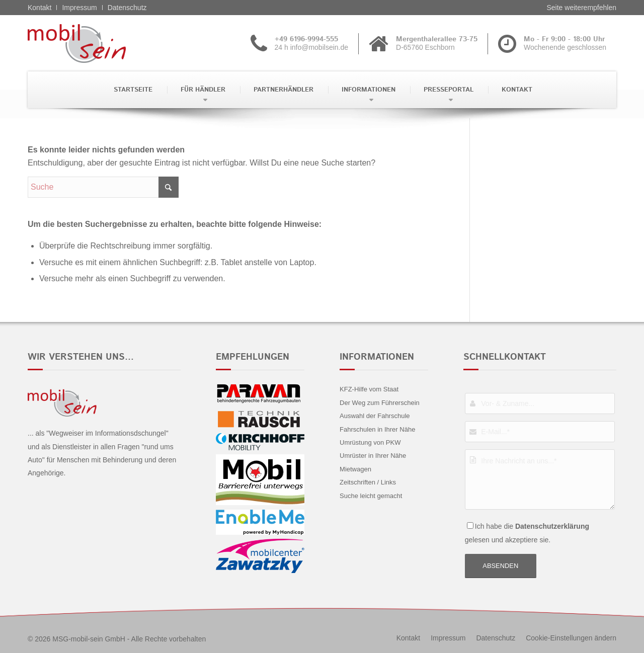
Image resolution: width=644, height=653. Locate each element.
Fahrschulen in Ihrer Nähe (377, 429)
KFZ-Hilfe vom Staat (369, 389)
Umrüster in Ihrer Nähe (373, 456)
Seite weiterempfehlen (581, 8)
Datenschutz (127, 8)
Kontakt (39, 8)
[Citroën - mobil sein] (92, 43)
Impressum (79, 8)
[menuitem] (132, 90)
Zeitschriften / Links (368, 482)
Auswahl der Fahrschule (375, 416)
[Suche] (103, 187)
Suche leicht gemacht (371, 496)
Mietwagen (355, 469)
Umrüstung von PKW (370, 442)
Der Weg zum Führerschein (380, 403)
